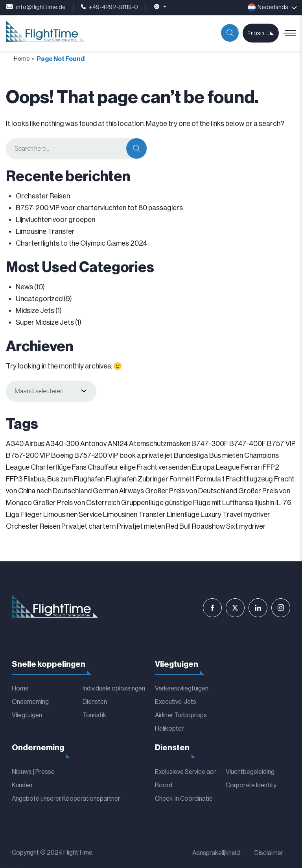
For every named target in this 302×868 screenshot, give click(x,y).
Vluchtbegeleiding (250, 772)
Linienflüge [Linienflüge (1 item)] (183, 515)
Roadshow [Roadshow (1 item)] (208, 526)
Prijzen (256, 33)
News (24, 287)
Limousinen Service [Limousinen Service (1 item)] (73, 515)
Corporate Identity (251, 785)
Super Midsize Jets (45, 322)
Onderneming (30, 702)
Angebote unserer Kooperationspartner (66, 799)
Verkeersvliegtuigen (182, 688)
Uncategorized (39, 299)
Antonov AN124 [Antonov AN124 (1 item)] (104, 444)
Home (22, 59)
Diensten (95, 702)
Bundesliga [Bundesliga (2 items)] (191, 455)
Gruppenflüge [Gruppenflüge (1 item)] (142, 503)
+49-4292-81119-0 (110, 7)
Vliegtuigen (27, 715)
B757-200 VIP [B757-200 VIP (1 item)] (28, 455)
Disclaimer (269, 853)
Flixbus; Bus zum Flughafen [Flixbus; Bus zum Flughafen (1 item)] (64, 479)
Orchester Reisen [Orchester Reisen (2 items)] (33, 526)
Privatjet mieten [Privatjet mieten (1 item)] (141, 526)
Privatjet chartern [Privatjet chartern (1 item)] (88, 526)
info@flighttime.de (36, 7)
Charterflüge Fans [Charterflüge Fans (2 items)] (59, 467)
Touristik (94, 715)
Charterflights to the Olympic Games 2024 (81, 243)
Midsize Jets (35, 311)
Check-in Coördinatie (184, 799)
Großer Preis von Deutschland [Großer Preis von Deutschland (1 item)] (191, 491)
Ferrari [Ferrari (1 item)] (251, 467)
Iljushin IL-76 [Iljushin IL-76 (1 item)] (273, 503)
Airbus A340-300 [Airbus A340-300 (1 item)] (52, 444)
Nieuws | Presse (33, 772)
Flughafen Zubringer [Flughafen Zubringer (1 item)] (137, 479)
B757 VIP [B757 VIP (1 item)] (281, 444)
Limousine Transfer (45, 231)
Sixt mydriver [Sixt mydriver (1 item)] (246, 526)
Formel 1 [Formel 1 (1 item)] (182, 479)
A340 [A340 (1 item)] (15, 444)
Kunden (22, 785)
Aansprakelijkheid (216, 853)
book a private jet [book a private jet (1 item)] (146, 455)
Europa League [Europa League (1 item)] (216, 467)
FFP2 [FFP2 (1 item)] (271, 467)
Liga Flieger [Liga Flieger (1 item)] (24, 515)
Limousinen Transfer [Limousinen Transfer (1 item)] (134, 515)
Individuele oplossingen (114, 688)
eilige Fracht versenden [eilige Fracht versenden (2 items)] (155, 467)
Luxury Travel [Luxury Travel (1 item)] (221, 515)
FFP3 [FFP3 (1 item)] (14, 479)
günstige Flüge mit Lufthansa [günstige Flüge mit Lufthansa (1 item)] (209, 503)
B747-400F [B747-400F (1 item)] (248, 444)
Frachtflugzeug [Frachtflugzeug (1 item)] (249, 479)
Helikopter (169, 729)
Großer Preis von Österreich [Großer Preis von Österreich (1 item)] (76, 503)
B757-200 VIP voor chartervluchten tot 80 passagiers (99, 208)
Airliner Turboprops (181, 715)
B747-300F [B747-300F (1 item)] (210, 444)
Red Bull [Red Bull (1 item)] (178, 526)
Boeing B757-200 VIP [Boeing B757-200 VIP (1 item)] (85, 455)
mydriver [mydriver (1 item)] (257, 515)
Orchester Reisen (43, 196)
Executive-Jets (176, 702)
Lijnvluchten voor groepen (55, 220)
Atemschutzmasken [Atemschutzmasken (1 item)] (160, 444)
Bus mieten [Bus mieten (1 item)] (226, 455)
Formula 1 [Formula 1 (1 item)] (210, 479)
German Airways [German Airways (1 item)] (118, 491)
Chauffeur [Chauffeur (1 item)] (103, 467)
